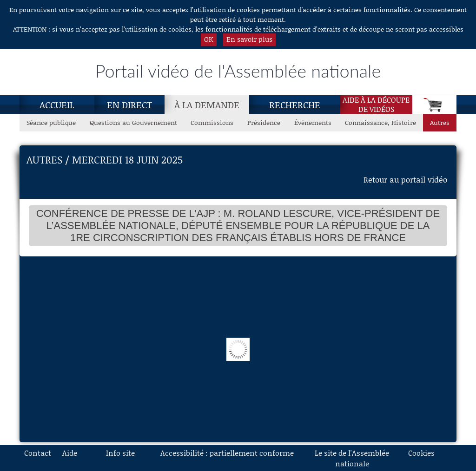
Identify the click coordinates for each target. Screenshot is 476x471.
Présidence (264, 122)
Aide (70, 453)
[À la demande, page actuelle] (207, 105)
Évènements (313, 122)
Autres (440, 122)
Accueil (57, 105)
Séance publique (51, 122)
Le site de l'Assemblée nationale (352, 458)
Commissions (212, 122)
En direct (129, 105)
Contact (38, 453)
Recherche (295, 105)
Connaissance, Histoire (380, 122)
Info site (120, 453)
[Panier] (434, 105)
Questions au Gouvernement (133, 122)
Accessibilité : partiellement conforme (227, 453)
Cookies (421, 453)
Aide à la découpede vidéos (376, 105)
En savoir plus (249, 39)
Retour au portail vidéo (405, 179)
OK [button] (209, 39)
